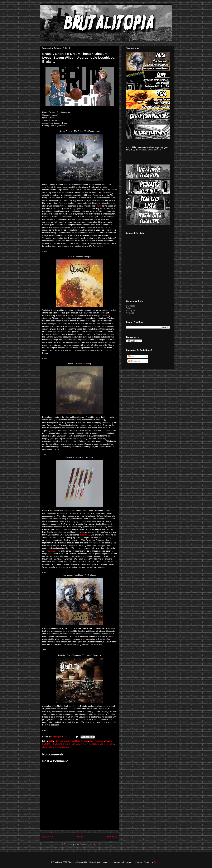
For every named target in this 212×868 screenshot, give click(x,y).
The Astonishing (62, 747)
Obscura (95, 744)
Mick (88, 744)
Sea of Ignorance (107, 744)
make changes (52, 551)
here (99, 206)
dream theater (69, 744)
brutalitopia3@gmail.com (150, 150)
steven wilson (48, 747)
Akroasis (85, 741)
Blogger (157, 862)
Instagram (131, 311)
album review (95, 741)
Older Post (111, 837)
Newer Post (48, 837)
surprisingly (85, 535)
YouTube (130, 313)
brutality (109, 741)
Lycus (83, 744)
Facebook (131, 306)
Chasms (58, 744)
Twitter (129, 308)
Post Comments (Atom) (85, 844)
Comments (134, 361)
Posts (132, 356)
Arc (103, 741)
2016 (51, 741)
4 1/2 (56, 741)
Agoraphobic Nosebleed (70, 741)
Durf (78, 744)
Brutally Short (48, 744)
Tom (71, 747)
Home (80, 837)
